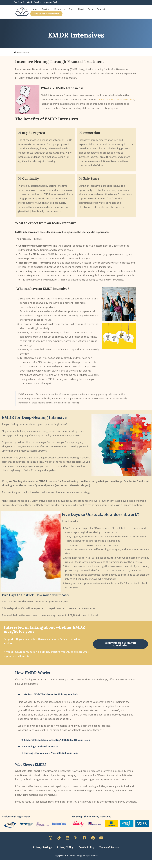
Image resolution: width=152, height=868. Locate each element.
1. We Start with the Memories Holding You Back (50, 694)
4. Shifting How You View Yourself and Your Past (50, 753)
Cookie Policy (86, 847)
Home (35, 9)
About (81, 9)
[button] (76, 694)
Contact (101, 9)
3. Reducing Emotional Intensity (40, 746)
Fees (90, 9)
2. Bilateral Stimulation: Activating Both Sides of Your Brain (56, 740)
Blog (71, 9)
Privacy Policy (65, 847)
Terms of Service (109, 847)
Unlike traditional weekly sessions (115, 99)
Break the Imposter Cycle (46, 2)
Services (46, 9)
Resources (60, 9)
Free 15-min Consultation (46, 14)
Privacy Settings (42, 847)
